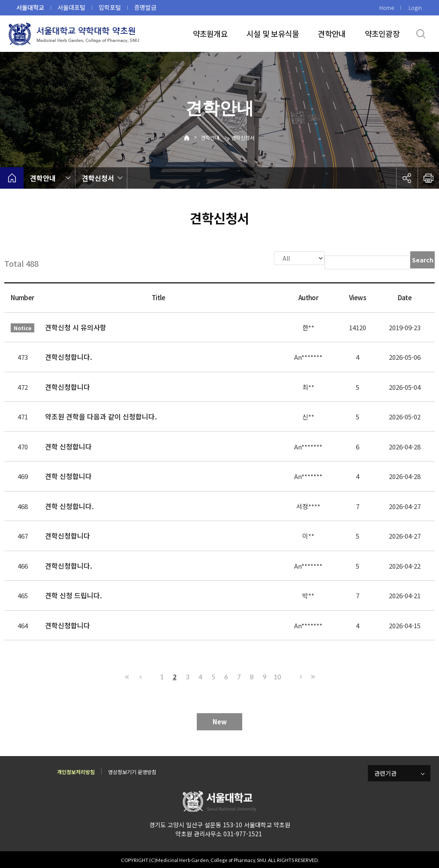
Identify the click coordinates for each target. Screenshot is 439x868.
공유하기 (407, 178)
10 (277, 676)
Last (312, 676)
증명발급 (145, 7)
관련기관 (385, 772)
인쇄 (428, 178)
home (12, 178)
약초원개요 (210, 33)
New (220, 721)
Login (415, 8)
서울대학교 (30, 7)
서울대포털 (71, 7)
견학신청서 (243, 137)
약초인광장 (382, 33)
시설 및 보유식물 (273, 33)
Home (387, 8)
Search (423, 260)
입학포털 (110, 7)
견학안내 (332, 33)
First (127, 676)
